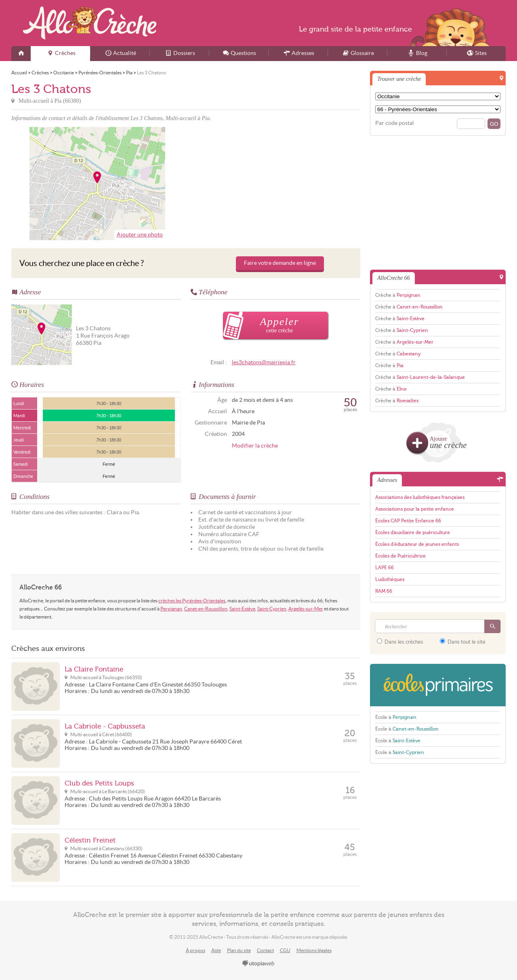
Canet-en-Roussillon (206, 609)
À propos (195, 950)
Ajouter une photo (140, 235)
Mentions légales (314, 950)
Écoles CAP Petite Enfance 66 (408, 521)
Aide (216, 950)
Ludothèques (390, 579)
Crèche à (398, 295)
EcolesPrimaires (438, 685)
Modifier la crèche (255, 446)
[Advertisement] (274, 184)
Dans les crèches (400, 642)
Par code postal (395, 123)
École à (396, 717)
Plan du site (239, 950)
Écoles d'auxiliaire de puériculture (413, 532)
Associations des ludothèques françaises (420, 497)
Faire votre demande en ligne (280, 263)
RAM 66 (384, 591)
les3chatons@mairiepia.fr (264, 362)
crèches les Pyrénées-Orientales (192, 601)
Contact (265, 950)
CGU (285, 950)
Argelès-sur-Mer (306, 609)
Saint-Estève (242, 609)
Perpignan (171, 609)
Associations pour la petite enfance (415, 509)
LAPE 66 (385, 568)
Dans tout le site (463, 642)
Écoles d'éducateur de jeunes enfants (417, 544)
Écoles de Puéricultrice (400, 556)
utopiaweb (258, 964)
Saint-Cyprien (272, 609)
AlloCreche (90, 23)
